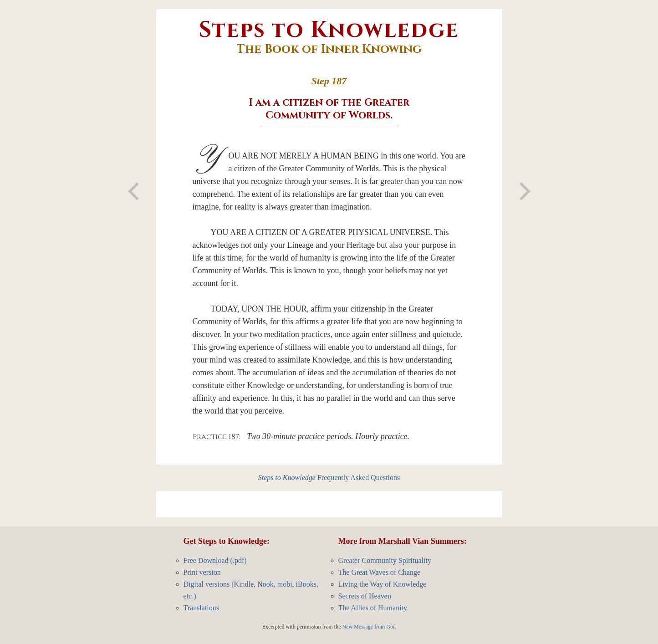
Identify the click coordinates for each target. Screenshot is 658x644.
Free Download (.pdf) (215, 560)
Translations (201, 608)
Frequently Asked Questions (329, 478)
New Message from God (369, 627)
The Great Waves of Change (380, 572)
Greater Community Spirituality (385, 560)
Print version (202, 572)
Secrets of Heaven (365, 596)
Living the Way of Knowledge (383, 584)
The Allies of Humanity (373, 608)
